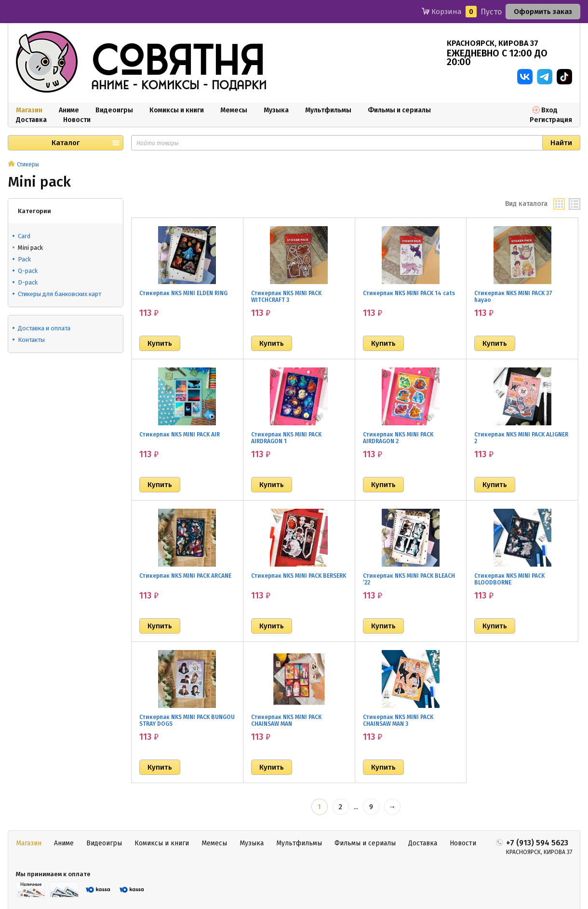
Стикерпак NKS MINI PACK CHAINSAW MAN (286, 720)
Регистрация (551, 120)
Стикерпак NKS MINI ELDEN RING (183, 293)
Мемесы (234, 110)
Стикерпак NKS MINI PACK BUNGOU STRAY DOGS (187, 720)
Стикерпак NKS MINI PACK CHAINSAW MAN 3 (398, 720)
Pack (24, 259)
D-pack (28, 282)
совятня (178, 62)
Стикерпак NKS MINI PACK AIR (180, 434)
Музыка (276, 110)
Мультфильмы (328, 110)
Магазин (29, 110)
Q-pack (28, 271)
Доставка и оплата (44, 328)
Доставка (31, 120)
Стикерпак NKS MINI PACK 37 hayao (513, 297)
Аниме (69, 110)
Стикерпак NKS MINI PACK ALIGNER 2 (521, 438)
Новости (77, 120)
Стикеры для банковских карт (60, 294)
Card (24, 236)
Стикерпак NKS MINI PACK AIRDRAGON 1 (286, 438)
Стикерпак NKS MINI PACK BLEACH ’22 (409, 579)
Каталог (66, 143)
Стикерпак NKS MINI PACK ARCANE (185, 576)
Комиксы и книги (177, 110)
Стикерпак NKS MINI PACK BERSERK (299, 576)
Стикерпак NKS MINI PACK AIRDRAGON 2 (398, 438)
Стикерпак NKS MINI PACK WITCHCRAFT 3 (286, 297)
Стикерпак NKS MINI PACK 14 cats (409, 293)
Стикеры (28, 164)
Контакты (31, 340)
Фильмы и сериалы (399, 110)
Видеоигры (114, 110)
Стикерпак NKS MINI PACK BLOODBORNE (509, 579)
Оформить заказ (543, 12)
